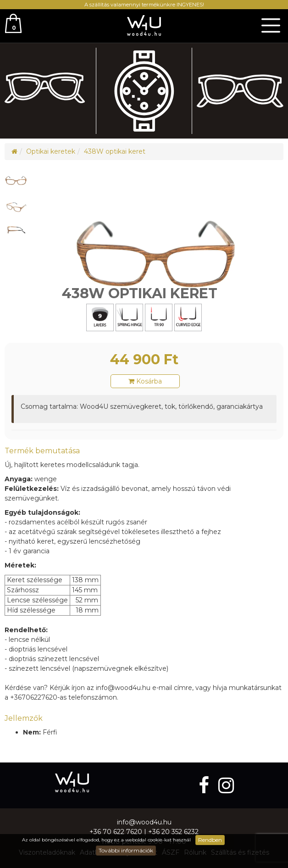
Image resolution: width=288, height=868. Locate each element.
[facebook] (206, 785)
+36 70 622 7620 (116, 832)
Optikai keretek (51, 151)
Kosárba (145, 381)
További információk (126, 850)
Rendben (210, 840)
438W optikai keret (115, 151)
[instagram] (226, 785)
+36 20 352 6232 (173, 832)
